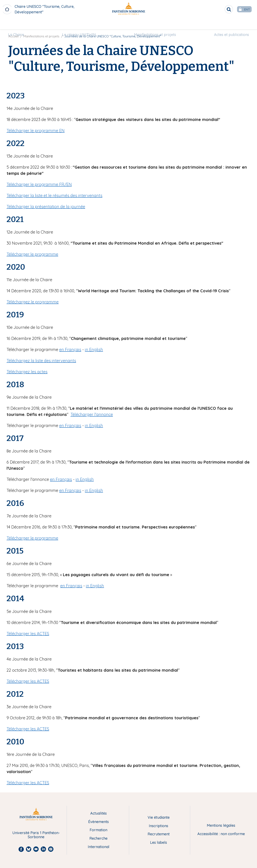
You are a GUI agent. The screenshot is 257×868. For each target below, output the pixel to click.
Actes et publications (226, 24)
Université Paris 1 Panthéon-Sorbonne (36, 835)
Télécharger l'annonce (92, 414)
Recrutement (159, 834)
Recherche (98, 839)
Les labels (159, 843)
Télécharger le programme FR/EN (39, 184)
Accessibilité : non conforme (221, 834)
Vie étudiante (159, 818)
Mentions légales (221, 826)
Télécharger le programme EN (36, 131)
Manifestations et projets (153, 24)
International (99, 847)
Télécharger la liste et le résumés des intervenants (54, 195)
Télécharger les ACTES (28, 634)
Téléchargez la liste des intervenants (41, 361)
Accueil (13, 36)
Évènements (98, 822)
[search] (217, 9)
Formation (98, 830)
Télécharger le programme (32, 254)
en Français (70, 349)
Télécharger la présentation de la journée (46, 207)
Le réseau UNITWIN (81, 24)
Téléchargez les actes (27, 372)
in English (94, 349)
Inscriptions (159, 826)
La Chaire (21, 24)
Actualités (98, 813)
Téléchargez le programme (33, 302)
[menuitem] (21, 24)
